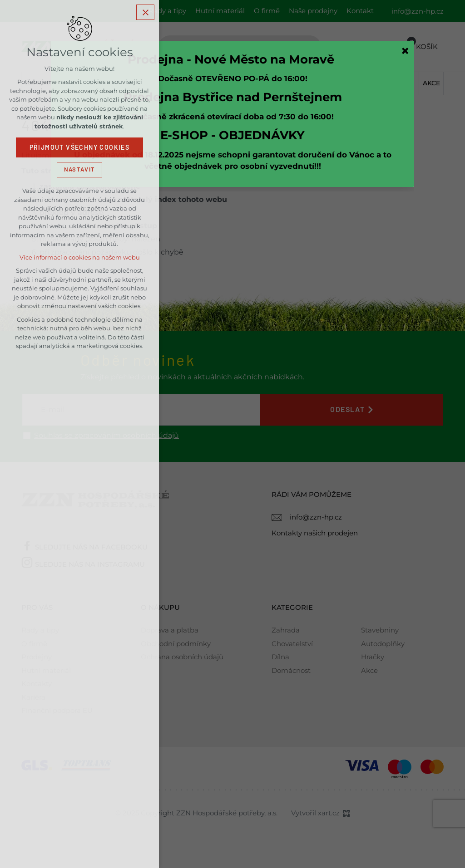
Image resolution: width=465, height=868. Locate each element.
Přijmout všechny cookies (80, 147)
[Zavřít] (405, 51)
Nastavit (79, 169)
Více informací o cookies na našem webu (80, 257)
